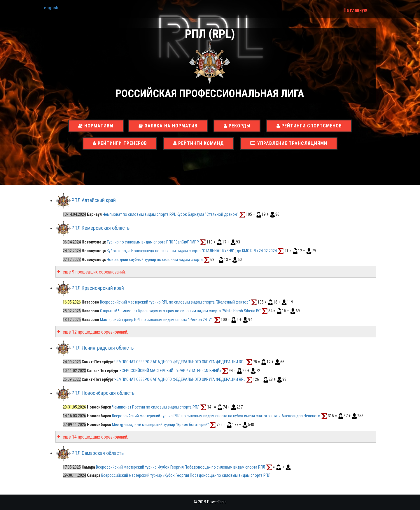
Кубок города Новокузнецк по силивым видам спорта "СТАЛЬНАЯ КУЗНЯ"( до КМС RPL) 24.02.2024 (192, 251)
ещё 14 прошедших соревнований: (95, 437)
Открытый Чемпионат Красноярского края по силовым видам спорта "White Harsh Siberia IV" (180, 311)
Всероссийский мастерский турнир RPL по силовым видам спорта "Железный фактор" (175, 302)
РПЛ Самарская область (98, 453)
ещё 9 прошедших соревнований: (94, 272)
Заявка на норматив (168, 126)
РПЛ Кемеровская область (100, 228)
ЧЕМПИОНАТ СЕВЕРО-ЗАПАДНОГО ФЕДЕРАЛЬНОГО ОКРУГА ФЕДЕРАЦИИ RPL (180, 362)
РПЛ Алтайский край (94, 200)
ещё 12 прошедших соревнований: (95, 332)
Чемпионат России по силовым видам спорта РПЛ (156, 407)
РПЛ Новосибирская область (103, 393)
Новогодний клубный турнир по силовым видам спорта (155, 260)
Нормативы (96, 126)
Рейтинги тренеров (120, 143)
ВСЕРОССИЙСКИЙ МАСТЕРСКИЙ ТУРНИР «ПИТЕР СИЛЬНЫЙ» (171, 371)
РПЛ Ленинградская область (103, 348)
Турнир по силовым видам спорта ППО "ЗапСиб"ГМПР (153, 242)
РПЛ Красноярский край (98, 288)
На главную (355, 10)
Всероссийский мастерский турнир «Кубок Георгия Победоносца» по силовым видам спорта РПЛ (181, 467)
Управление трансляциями (289, 143)
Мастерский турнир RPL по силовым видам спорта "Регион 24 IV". (157, 320)
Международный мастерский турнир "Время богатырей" (160, 425)
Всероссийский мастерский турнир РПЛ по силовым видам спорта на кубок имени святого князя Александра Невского (216, 416)
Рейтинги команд (199, 143)
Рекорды (237, 126)
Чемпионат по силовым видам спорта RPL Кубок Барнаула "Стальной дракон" (170, 214)
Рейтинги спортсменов (309, 126)
